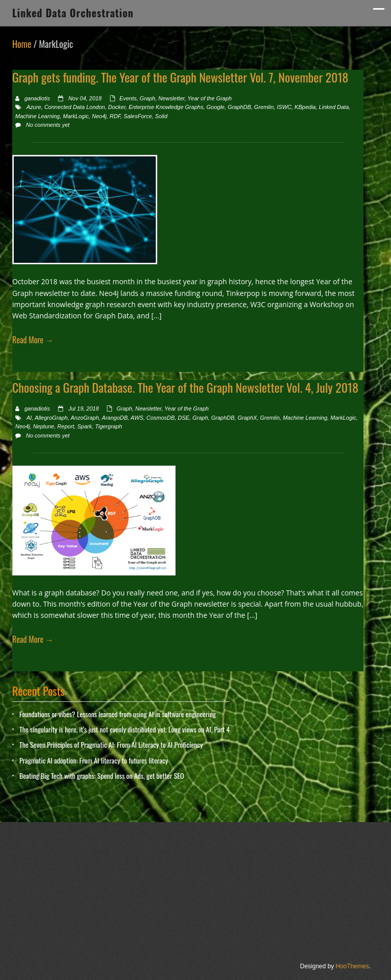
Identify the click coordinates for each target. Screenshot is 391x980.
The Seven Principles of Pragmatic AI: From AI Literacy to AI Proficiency (111, 744)
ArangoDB (115, 418)
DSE (184, 418)
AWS (137, 418)
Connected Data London (75, 107)
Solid (161, 116)
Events (128, 98)
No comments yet (48, 125)
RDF (115, 116)
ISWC (284, 107)
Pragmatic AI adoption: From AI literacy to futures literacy (94, 760)
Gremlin (264, 107)
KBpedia (305, 107)
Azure (34, 107)
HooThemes (352, 966)
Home (22, 44)
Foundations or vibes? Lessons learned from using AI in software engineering (118, 714)
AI (29, 418)
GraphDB (239, 107)
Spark (85, 426)
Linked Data (334, 107)
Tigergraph (109, 426)
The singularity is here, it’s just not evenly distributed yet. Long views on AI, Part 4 (124, 729)
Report (66, 426)
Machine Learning (37, 116)
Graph (147, 98)
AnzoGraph (85, 418)
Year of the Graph (210, 98)
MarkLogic (76, 116)
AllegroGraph (51, 418)
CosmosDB (161, 418)
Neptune (44, 426)
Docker (117, 107)
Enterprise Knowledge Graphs (166, 107)
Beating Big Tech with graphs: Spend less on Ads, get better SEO (102, 775)
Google (216, 107)
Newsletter (171, 98)
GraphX (247, 418)
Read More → (33, 340)
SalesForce (138, 116)
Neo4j (99, 116)
